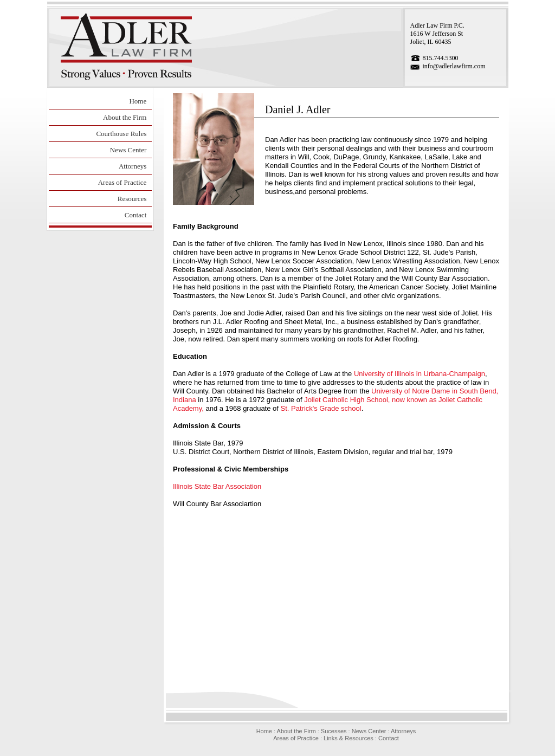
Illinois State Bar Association (217, 486)
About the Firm (125, 117)
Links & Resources (349, 738)
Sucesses (334, 731)
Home (138, 101)
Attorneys (133, 166)
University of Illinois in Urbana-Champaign (420, 374)
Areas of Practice (122, 182)
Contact (135, 215)
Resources (132, 199)
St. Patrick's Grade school (321, 408)
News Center (128, 150)
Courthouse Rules (121, 134)
